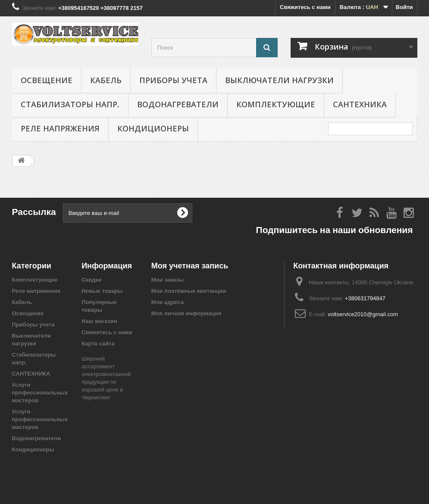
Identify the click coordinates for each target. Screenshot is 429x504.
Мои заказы (168, 280)
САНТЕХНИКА (360, 105)
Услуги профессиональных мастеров (40, 393)
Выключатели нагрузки (279, 81)
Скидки (92, 280)
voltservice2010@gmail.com (363, 314)
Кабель (106, 81)
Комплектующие (276, 105)
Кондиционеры (153, 129)
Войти (404, 7)
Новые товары (102, 291)
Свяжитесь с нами (305, 7)
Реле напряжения (60, 129)
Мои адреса (168, 302)
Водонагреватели (178, 105)
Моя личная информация (186, 313)
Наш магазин (99, 321)
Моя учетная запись (190, 266)
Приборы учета (173, 81)
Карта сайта (98, 344)
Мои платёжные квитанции (189, 291)
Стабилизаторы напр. (70, 105)
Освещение (47, 81)
